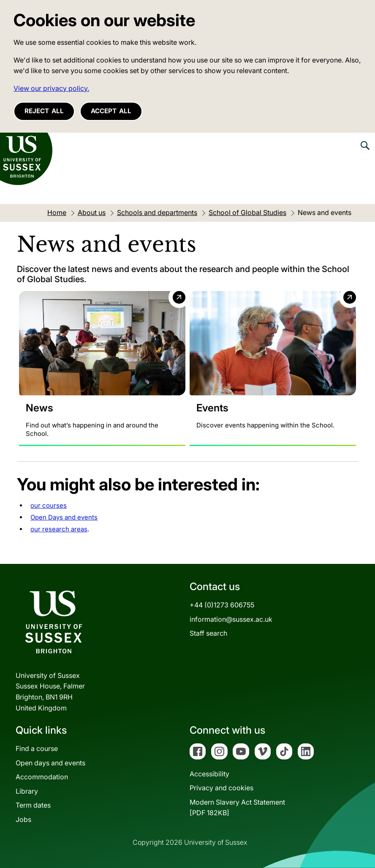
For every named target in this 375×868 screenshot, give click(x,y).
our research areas (59, 529)
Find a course (37, 748)
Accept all (111, 111)
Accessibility (209, 774)
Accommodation (42, 777)
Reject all (44, 111)
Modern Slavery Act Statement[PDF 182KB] (237, 808)
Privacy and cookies (221, 788)
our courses (49, 505)
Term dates (33, 805)
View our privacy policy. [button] (51, 88)
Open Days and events (64, 517)
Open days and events (50, 763)
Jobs (23, 819)
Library (27, 791)
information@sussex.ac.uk (231, 619)
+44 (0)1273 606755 (222, 605)
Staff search (208, 633)
